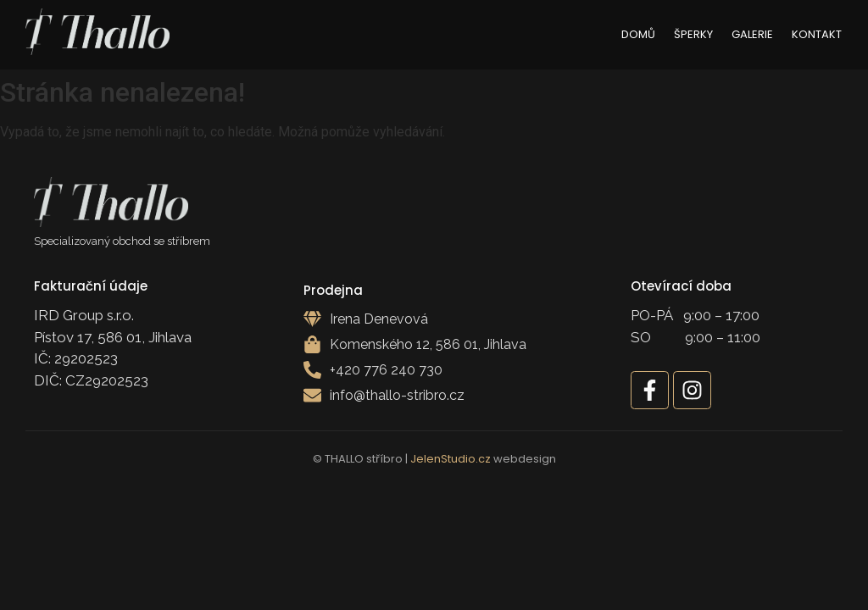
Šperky (693, 34)
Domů (638, 34)
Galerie (752, 34)
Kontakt (817, 34)
